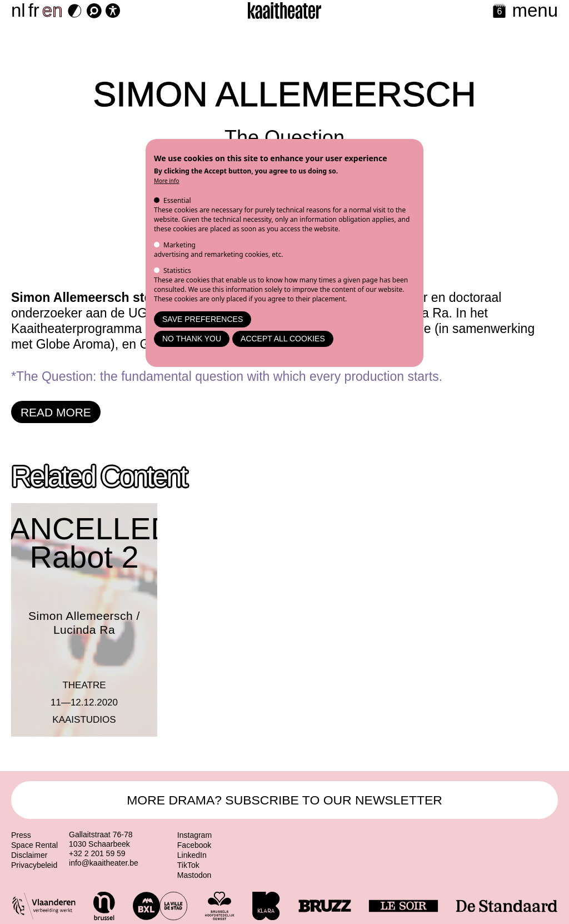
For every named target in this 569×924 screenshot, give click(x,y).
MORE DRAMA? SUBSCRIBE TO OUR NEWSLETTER (284, 800)
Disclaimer (29, 855)
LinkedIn (192, 855)
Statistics (177, 270)
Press (21, 835)
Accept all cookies (283, 339)
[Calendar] (499, 12)
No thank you (192, 339)
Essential (177, 200)
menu (535, 10)
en (53, 10)
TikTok (188, 865)
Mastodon (194, 875)
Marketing (179, 245)
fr (34, 10)
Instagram (194, 835)
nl (18, 10)
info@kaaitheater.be (104, 863)
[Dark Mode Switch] (75, 11)
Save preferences (203, 319)
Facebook (194, 845)
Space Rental (34, 845)
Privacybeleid (34, 865)
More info (167, 181)
